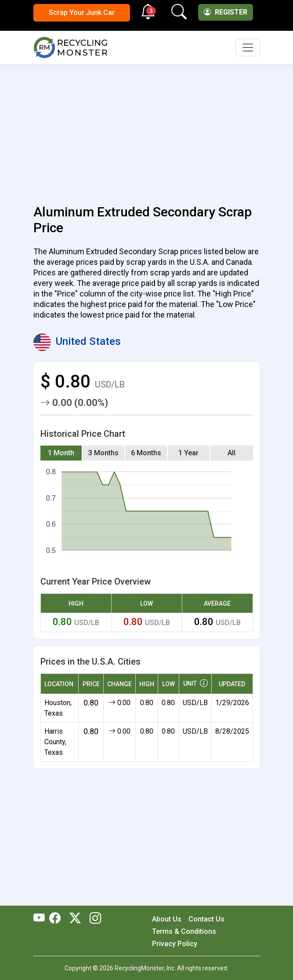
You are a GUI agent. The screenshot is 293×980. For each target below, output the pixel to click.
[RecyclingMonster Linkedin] (93, 919)
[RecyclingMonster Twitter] (75, 919)
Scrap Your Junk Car (82, 13)
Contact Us (206, 919)
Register (226, 12)
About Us (167, 919)
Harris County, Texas (55, 742)
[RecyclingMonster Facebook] (57, 919)
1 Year (188, 453)
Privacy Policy (175, 944)
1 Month (61, 453)
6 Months (146, 453)
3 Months (103, 453)
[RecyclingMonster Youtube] (41, 919)
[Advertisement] (147, 129)
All (232, 453)
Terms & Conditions (184, 931)
